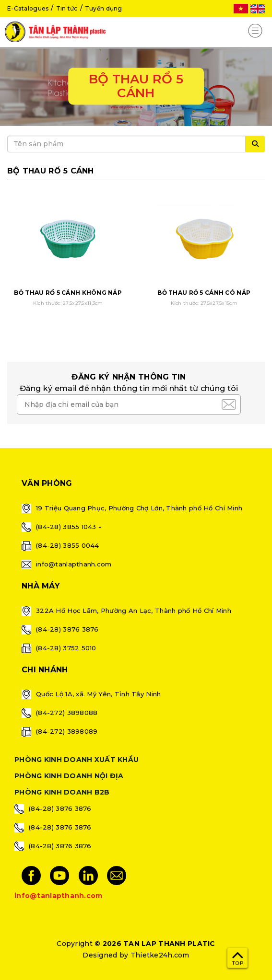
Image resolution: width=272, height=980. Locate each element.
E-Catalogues (28, 8)
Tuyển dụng (104, 8)
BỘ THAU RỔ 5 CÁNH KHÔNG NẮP (68, 293)
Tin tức (67, 8)
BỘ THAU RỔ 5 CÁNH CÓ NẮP (204, 293)
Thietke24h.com (160, 955)
